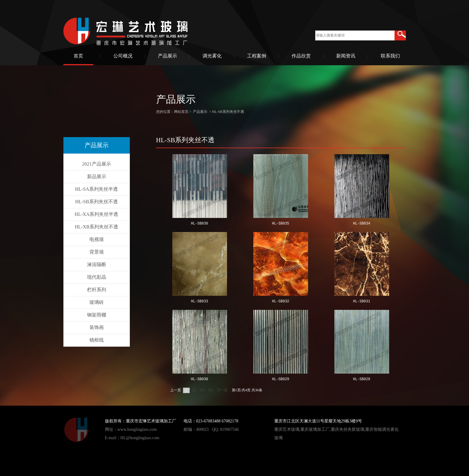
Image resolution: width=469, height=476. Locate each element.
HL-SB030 (200, 379)
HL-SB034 (362, 224)
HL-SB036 (200, 224)
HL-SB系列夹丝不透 (96, 202)
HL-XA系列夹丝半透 (97, 214)
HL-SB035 (281, 224)
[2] (194, 390)
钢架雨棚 (97, 315)
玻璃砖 (97, 302)
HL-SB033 (200, 302)
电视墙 (97, 239)
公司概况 (123, 56)
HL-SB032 (281, 302)
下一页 (222, 390)
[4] (211, 390)
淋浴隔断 (97, 264)
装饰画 (97, 327)
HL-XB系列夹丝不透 (96, 227)
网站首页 (181, 112)
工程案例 (257, 56)
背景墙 (97, 252)
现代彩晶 (97, 277)
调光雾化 (212, 56)
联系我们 (390, 56)
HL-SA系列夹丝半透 (96, 189)
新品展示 (97, 176)
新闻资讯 (346, 56)
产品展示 (167, 56)
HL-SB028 (362, 379)
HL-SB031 (362, 302)
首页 (78, 56)
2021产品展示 (97, 164)
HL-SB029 (281, 379)
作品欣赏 (301, 56)
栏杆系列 (97, 290)
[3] (202, 390)
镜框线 (97, 340)
